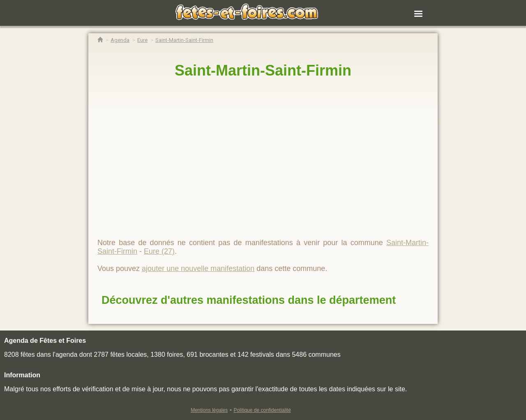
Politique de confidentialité (262, 410)
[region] (263, 155)
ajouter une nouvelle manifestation (198, 269)
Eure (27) (159, 251)
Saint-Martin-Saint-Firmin (263, 70)
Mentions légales (209, 410)
